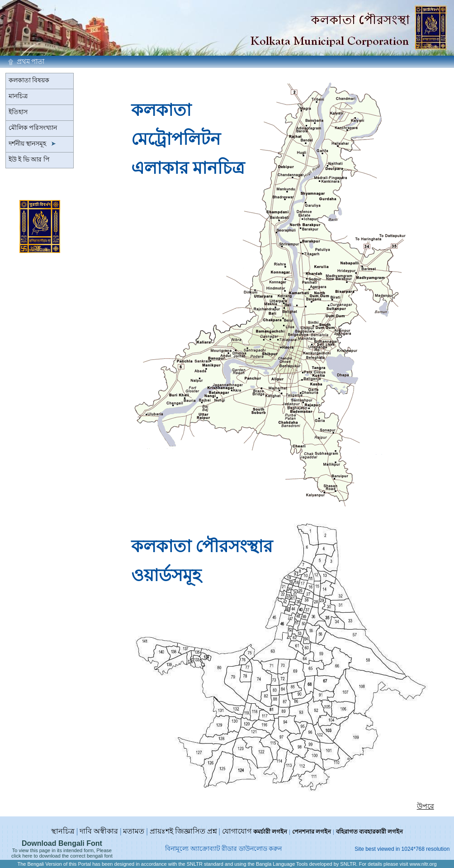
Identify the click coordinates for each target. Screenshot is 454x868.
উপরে (426, 806)
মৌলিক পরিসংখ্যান (33, 128)
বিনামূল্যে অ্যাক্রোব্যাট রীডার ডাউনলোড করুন (223, 849)
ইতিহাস (18, 112)
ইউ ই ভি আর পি (29, 160)
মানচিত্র (18, 96)
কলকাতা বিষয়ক (29, 80)
